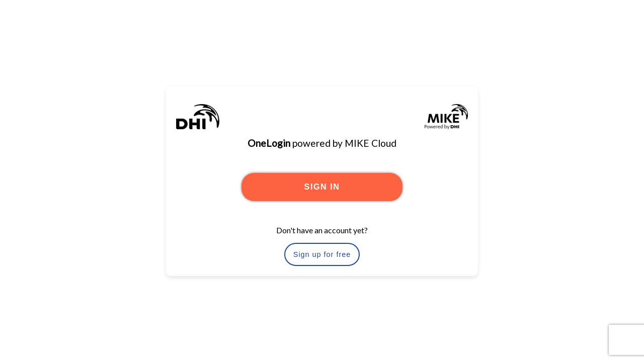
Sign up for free (322, 254)
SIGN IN (322, 187)
